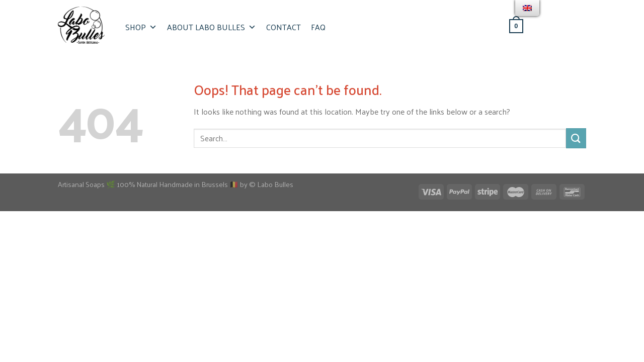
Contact (284, 27)
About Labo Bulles (212, 27)
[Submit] (576, 138)
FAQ (318, 27)
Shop (141, 27)
